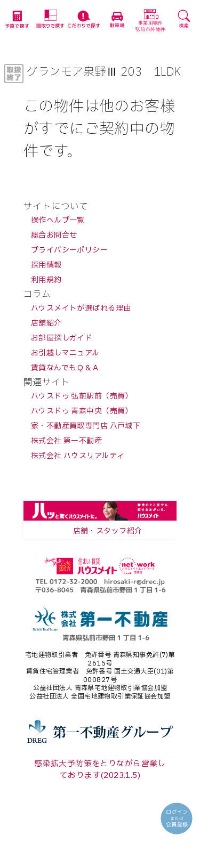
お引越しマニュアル (65, 353)
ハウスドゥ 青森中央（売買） (82, 411)
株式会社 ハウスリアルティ (78, 456)
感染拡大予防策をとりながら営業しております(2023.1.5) (100, 769)
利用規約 (46, 280)
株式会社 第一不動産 (66, 441)
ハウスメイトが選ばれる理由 (81, 308)
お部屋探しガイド (62, 338)
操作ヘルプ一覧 (58, 220)
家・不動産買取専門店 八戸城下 (86, 426)
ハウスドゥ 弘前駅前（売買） (82, 396)
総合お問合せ (54, 235)
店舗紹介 (46, 323)
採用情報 (46, 265)
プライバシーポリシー (69, 250)
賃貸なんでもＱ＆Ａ (65, 368)
